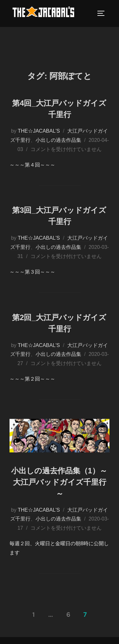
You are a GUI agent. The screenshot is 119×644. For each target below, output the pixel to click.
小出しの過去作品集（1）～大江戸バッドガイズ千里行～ (59, 482)
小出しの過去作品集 (58, 140)
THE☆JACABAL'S (39, 131)
